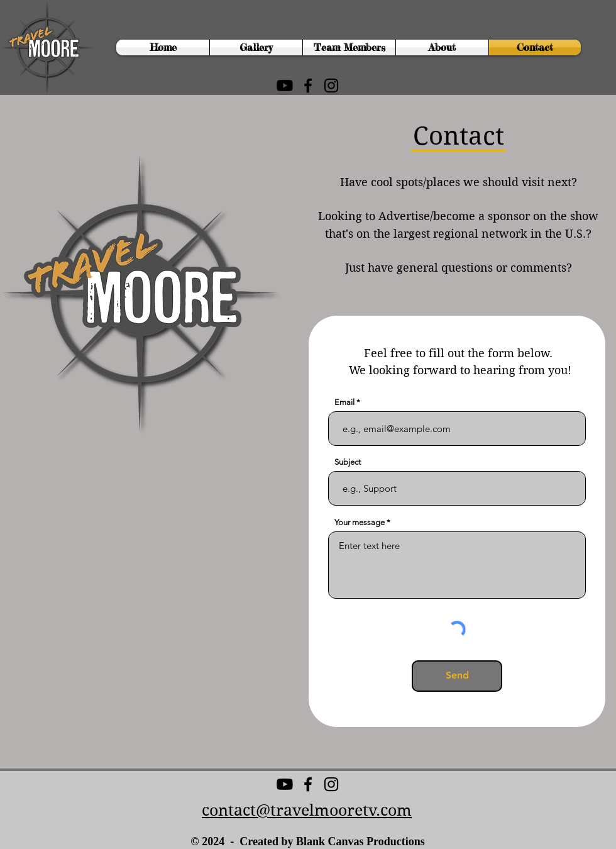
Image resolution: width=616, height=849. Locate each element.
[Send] (457, 676)
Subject (348, 462)
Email (344, 402)
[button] (256, 47)
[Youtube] (285, 86)
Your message (360, 522)
